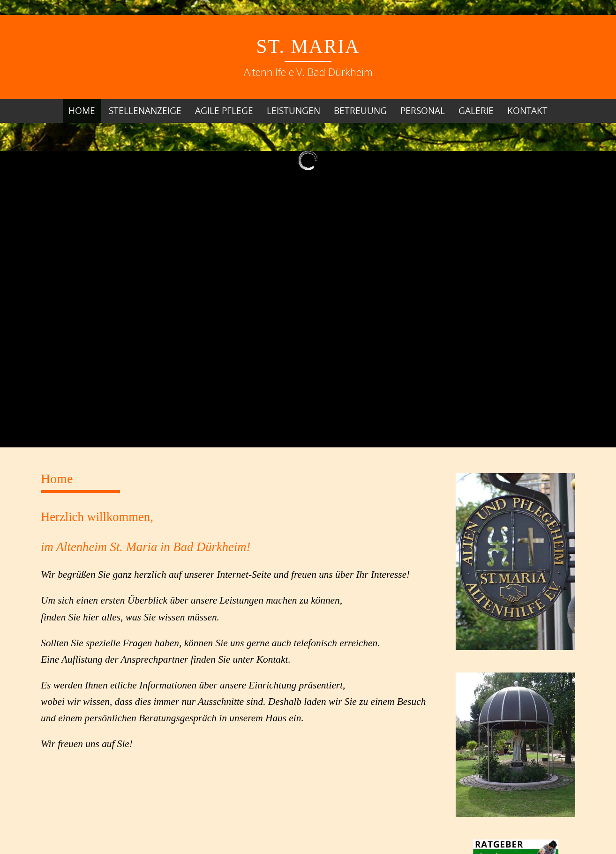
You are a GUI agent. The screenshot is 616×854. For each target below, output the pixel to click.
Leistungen (293, 111)
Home (82, 111)
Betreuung (360, 111)
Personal (423, 111)
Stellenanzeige (145, 111)
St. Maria (308, 46)
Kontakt (527, 111)
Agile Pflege (224, 111)
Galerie (476, 111)
